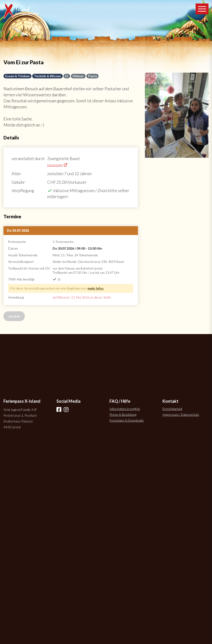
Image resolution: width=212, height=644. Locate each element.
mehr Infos (96, 288)
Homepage (55, 165)
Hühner (78, 76)
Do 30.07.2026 (18, 230)
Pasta (92, 76)
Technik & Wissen (47, 76)
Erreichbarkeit (172, 409)
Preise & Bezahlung (123, 414)
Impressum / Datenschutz (181, 414)
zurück (14, 316)
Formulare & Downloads (127, 420)
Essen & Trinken (17, 76)
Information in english (125, 409)
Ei (67, 76)
